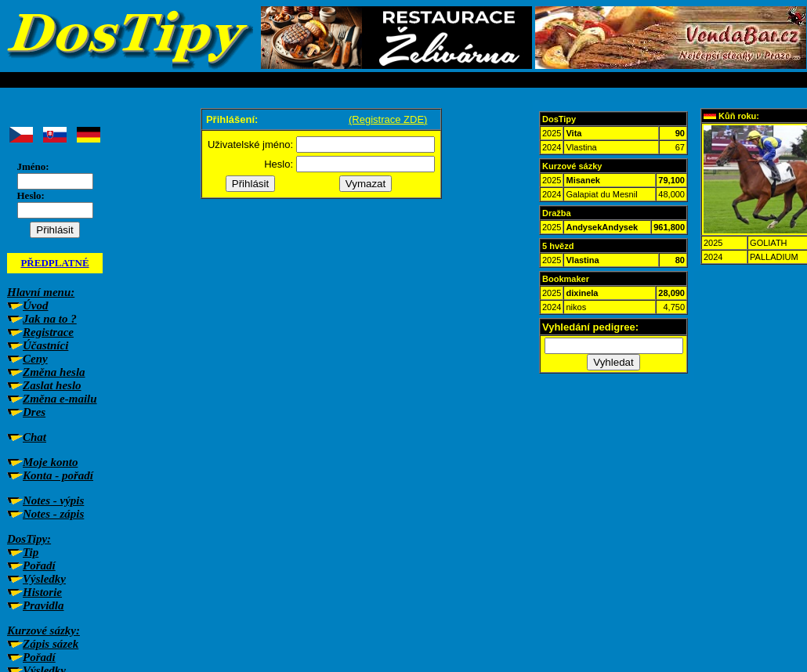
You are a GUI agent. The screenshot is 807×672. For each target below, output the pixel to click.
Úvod (36, 305)
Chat (34, 437)
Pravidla (43, 605)
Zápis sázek (51, 644)
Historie (42, 592)
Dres (34, 412)
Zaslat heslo (52, 385)
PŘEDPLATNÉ (54, 263)
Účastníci (45, 345)
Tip (31, 552)
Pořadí (39, 565)
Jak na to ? (50, 319)
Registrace (48, 332)
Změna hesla (54, 372)
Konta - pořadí (58, 475)
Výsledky (44, 579)
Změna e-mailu (60, 399)
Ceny (35, 359)
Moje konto (50, 462)
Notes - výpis (53, 500)
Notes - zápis (53, 514)
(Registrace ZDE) (388, 119)
